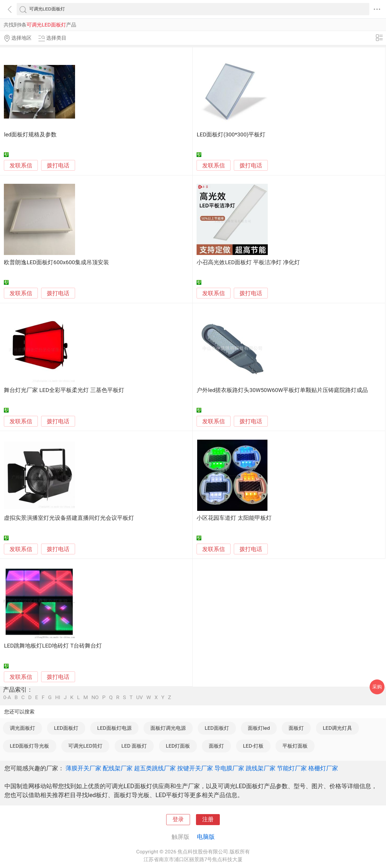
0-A (7, 697)
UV (139, 697)
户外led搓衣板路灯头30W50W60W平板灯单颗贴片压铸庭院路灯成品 (282, 390)
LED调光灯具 (337, 728)
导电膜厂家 (229, 768)
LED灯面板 (178, 746)
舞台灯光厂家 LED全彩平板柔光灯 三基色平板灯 (64, 390)
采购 (377, 687)
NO (95, 697)
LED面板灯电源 (114, 728)
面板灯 (296, 728)
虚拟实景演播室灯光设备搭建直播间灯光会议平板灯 (69, 518)
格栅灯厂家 (323, 768)
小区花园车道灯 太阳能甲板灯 (234, 518)
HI (58, 697)
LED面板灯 (66, 728)
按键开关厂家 (195, 768)
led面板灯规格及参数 (30, 135)
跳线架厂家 (261, 768)
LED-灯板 (253, 746)
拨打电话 (58, 165)
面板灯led (259, 728)
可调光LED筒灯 (85, 746)
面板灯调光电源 (168, 728)
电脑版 (206, 837)
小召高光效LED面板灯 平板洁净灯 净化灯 (248, 262)
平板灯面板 (295, 746)
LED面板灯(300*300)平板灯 (231, 135)
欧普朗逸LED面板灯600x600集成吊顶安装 (56, 262)
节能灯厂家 (292, 768)
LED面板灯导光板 (29, 746)
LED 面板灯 (134, 746)
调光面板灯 (22, 728)
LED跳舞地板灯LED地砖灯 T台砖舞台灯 (53, 646)
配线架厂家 (118, 768)
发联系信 (21, 166)
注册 (208, 819)
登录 (178, 819)
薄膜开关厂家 (83, 768)
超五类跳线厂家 (155, 768)
